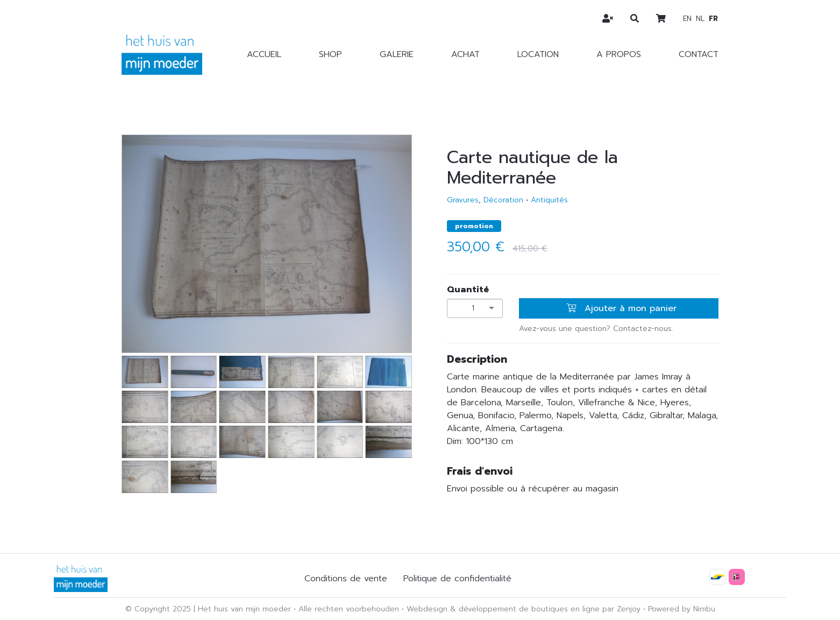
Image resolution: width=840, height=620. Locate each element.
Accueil (264, 54)
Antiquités (549, 200)
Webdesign (427, 609)
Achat (465, 54)
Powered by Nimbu (682, 609)
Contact (699, 54)
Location (538, 54)
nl (700, 19)
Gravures (463, 200)
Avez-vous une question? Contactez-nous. (596, 329)
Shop (330, 54)
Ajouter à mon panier (621, 308)
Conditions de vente (346, 579)
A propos (619, 54)
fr (713, 19)
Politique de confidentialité (457, 579)
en (687, 19)
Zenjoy (629, 609)
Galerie (397, 54)
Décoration (503, 200)
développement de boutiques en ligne (529, 609)
